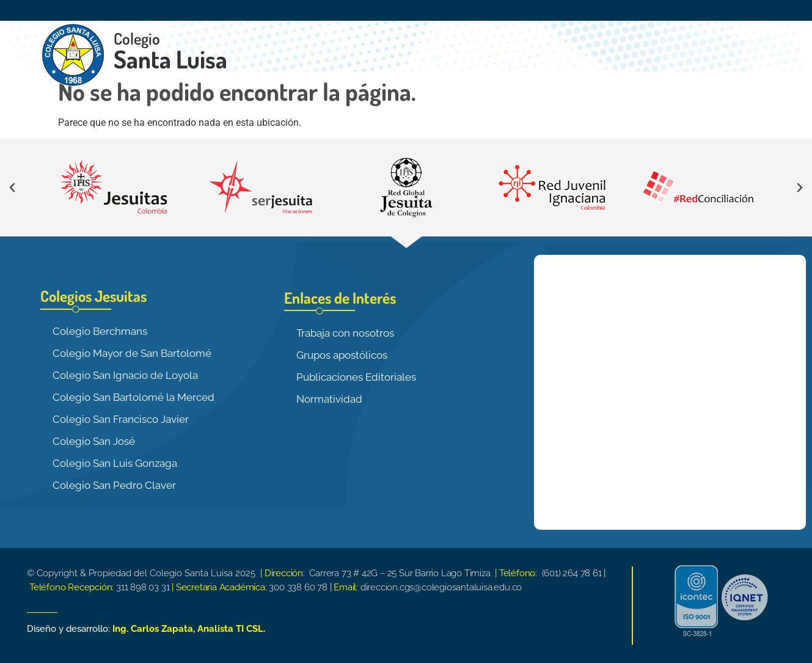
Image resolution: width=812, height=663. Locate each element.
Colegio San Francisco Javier (121, 419)
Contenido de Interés (205, 10)
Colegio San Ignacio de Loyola (125, 375)
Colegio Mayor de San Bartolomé (132, 353)
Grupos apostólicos (342, 355)
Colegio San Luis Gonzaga (115, 463)
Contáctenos (682, 10)
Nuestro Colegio (315, 10)
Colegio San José (94, 441)
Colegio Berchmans (100, 331)
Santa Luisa (170, 59)
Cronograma (518, 10)
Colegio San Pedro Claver (114, 485)
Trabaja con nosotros (345, 333)
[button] (12, 188)
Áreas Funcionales (421, 10)
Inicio (117, 10)
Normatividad (329, 399)
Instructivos (600, 10)
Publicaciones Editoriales (356, 377)
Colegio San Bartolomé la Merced (134, 397)
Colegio (137, 38)
